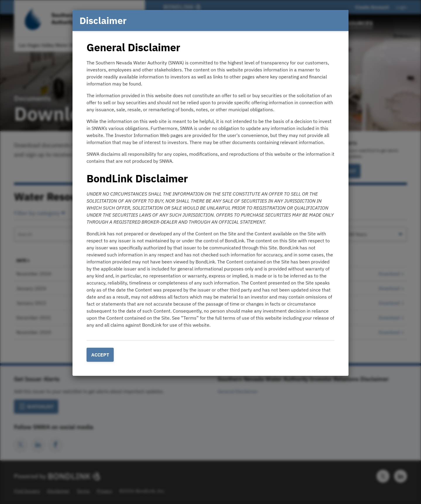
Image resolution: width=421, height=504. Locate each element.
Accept (100, 355)
